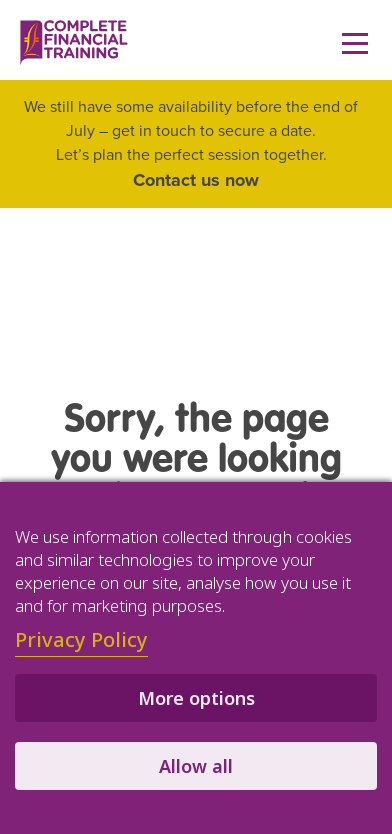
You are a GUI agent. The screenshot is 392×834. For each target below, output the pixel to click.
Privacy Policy (81, 639)
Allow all (196, 766)
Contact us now (196, 180)
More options (196, 698)
